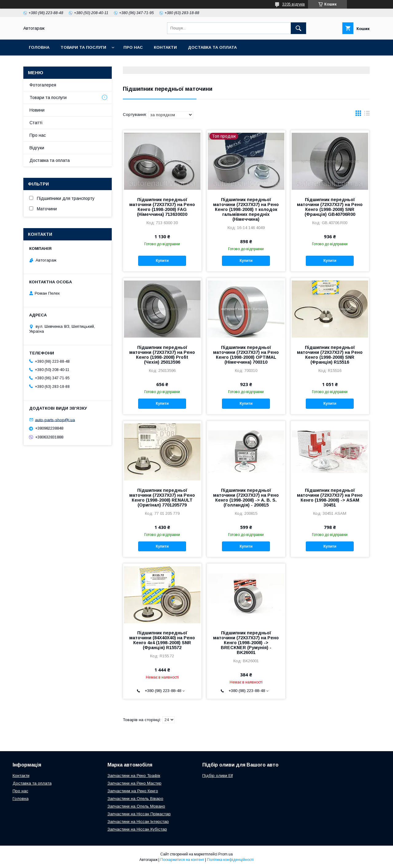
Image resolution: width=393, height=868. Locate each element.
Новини (37, 110)
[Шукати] (298, 28)
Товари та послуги (83, 47)
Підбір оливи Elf (218, 776)
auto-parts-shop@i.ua (55, 420)
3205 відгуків (294, 4)
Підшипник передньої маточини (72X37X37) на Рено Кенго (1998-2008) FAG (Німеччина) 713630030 (162, 207)
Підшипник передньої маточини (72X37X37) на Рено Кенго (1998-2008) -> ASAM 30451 (330, 498)
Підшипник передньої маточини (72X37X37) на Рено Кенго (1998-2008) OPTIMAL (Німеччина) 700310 (246, 355)
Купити (162, 261)
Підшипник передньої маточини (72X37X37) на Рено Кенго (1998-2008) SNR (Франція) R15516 (330, 355)
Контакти (165, 47)
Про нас (133, 47)
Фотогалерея (43, 85)
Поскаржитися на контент (182, 860)
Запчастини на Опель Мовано (136, 806)
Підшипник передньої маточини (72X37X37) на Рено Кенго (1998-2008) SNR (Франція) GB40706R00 (330, 207)
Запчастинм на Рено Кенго (133, 791)
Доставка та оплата (212, 47)
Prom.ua (226, 854)
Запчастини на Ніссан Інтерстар (138, 822)
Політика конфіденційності (230, 860)
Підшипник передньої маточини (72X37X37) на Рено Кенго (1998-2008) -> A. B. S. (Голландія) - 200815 (246, 498)
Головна (39, 47)
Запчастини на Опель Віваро (135, 799)
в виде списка (367, 115)
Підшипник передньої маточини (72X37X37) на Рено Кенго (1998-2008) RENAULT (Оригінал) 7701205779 (162, 498)
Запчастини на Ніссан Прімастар (139, 814)
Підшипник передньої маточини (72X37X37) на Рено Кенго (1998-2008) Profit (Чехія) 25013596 (162, 355)
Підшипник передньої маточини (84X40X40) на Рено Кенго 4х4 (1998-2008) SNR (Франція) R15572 (162, 640)
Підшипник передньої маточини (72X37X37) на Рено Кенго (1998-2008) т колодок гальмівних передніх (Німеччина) (246, 209)
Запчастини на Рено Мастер (134, 783)
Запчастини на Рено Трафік (134, 776)
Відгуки (37, 148)
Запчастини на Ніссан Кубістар (137, 829)
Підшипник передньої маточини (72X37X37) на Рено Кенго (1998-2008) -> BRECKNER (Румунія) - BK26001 (246, 643)
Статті (36, 123)
